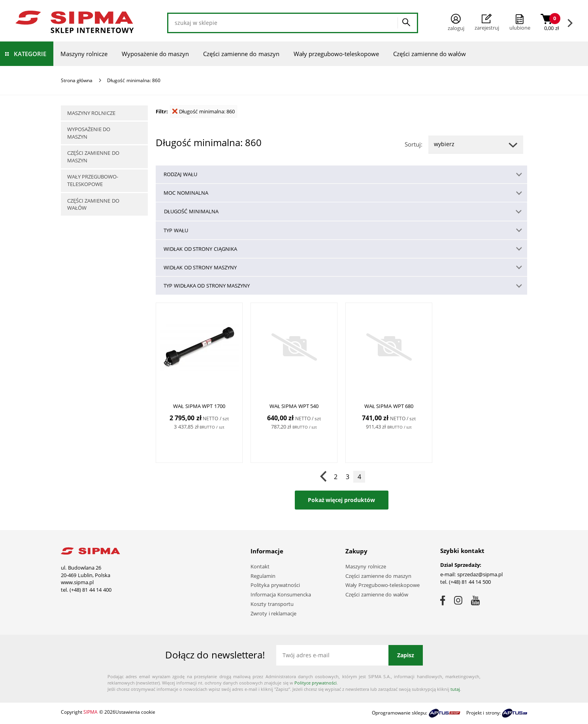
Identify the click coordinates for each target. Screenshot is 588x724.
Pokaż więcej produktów (342, 500)
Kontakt (260, 566)
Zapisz (406, 655)
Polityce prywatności (316, 683)
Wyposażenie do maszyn (155, 54)
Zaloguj (456, 23)
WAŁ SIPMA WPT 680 (389, 406)
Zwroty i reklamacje (273, 613)
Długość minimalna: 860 (204, 111)
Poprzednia (324, 477)
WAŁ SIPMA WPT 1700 (199, 406)
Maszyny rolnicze (84, 54)
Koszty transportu (272, 604)
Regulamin (263, 576)
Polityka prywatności (275, 585)
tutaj (455, 689)
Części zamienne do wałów (430, 54)
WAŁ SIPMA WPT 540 (294, 406)
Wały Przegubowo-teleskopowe (383, 585)
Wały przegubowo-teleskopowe (336, 54)
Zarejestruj (487, 23)
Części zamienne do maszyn (241, 54)
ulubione (520, 28)
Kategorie (30, 54)
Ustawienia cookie (135, 712)
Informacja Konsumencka (281, 594)
